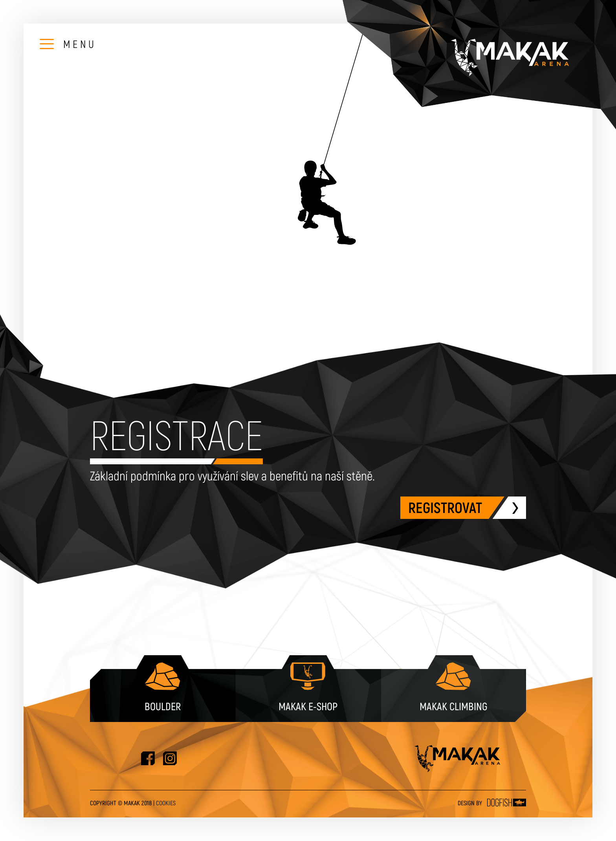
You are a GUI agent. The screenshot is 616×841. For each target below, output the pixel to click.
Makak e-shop (308, 686)
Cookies (166, 803)
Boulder (163, 686)
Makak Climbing (454, 686)
